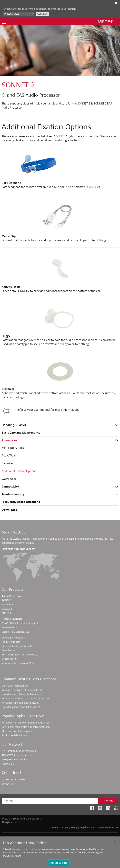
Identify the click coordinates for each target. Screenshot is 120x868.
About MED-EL (13, 533)
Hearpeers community (14, 759)
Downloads (9, 510)
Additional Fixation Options (19, 471)
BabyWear (8, 463)
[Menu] (4, 22)
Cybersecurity (9, 659)
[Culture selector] (19, 14)
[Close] (115, 844)
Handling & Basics (14, 425)
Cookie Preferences (107, 827)
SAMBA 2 (7, 609)
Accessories (9, 440)
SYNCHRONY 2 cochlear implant (20, 623)
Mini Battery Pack (13, 448)
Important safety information (18, 646)
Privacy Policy (70, 827)
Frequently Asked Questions (21, 502)
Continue (42, 14)
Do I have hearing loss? (15, 686)
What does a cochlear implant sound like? (25, 723)
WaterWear (9, 479)
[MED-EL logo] (107, 22)
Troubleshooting (13, 494)
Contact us (8, 784)
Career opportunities (14, 779)
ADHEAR (6, 613)
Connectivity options (13, 638)
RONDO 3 (7, 600)
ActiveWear (9, 455)
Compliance (8, 650)
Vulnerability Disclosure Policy (19, 663)
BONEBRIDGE (9, 627)
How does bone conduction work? (21, 707)
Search (108, 801)
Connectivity (10, 487)
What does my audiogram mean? (20, 703)
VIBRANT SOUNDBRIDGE (15, 632)
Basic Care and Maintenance (21, 433)
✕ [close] (116, 3)
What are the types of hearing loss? (22, 690)
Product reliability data (15, 735)
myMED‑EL (8, 764)
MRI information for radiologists (20, 655)
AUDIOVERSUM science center (19, 755)
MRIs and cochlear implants (18, 731)
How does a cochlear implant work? (22, 694)
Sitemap (55, 827)
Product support (11, 642)
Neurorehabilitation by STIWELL (20, 751)
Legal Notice (87, 827)
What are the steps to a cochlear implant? (25, 698)
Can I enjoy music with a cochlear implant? (26, 727)
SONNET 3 (8, 604)
